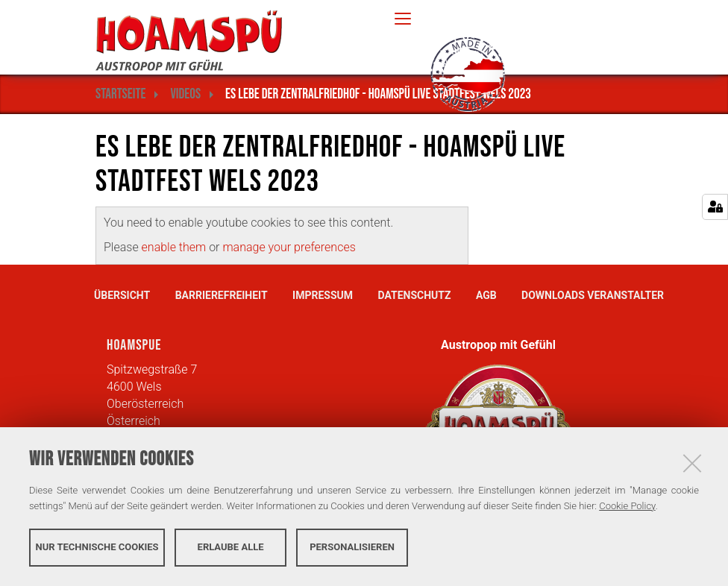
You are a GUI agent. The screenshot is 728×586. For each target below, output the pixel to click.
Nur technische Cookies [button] (97, 547)
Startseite (120, 94)
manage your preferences (289, 247)
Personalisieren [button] (352, 547)
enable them (176, 247)
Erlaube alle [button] (231, 547)
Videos (185, 94)
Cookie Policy (627, 506)
